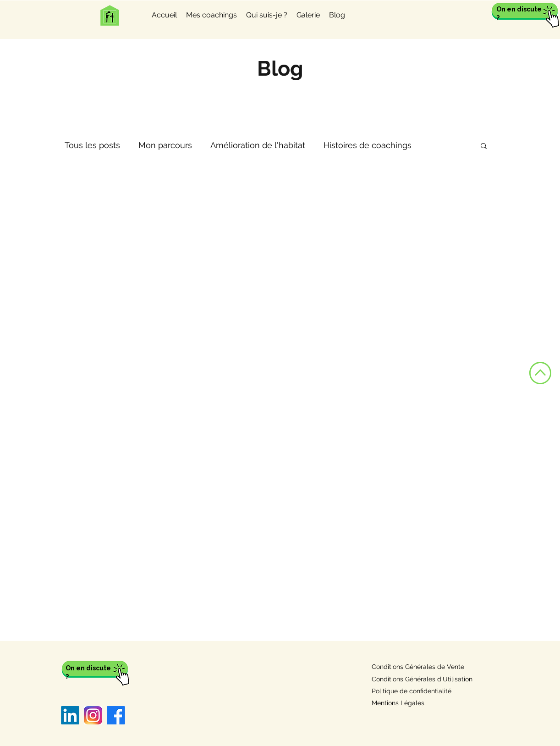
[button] (484, 146)
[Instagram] (93, 715)
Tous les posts (92, 145)
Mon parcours (165, 145)
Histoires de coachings (368, 145)
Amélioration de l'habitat (258, 145)
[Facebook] (116, 715)
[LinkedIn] (70, 715)
